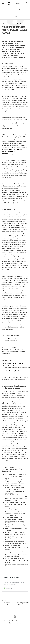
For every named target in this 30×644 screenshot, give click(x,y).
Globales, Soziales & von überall (12, 23)
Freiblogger (6, 37)
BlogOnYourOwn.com (15, 623)
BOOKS (18, 10)
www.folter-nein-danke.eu (13, 149)
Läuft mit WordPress (10, 621)
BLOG (18, 3)
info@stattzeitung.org (18, 363)
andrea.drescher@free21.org (13, 371)
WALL (15, 16)
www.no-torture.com (16, 79)
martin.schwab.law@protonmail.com (20, 367)
